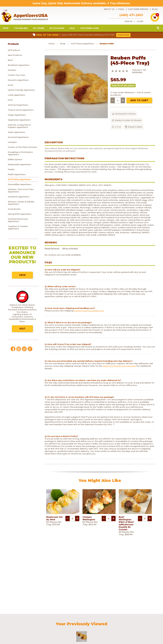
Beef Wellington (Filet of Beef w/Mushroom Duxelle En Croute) (126, 524)
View (22, 276)
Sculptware (18, 625)
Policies (113, 621)
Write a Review (70, 249)
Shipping (103, 621)
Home (52, 44)
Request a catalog (66, 621)
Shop (6, 29)
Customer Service (138, 9)
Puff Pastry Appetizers (83, 44)
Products (17, 621)
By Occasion (57, 29)
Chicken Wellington (89, 519)
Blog (155, 9)
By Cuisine (39, 29)
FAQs (121, 9)
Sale (72, 29)
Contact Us (124, 621)
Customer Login (89, 29)
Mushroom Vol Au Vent (54, 519)
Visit (22, 329)
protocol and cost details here (89, 311)
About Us (109, 9)
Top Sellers (21, 29)
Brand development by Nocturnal (74, 635)
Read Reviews (52, 249)
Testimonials (137, 621)
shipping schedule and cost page (119, 367)
